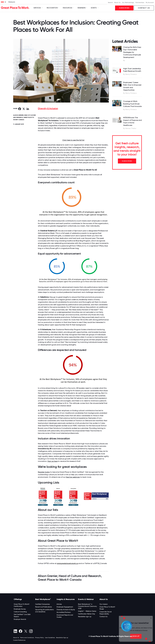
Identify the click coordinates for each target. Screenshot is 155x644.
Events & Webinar (86, 599)
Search (110, 2)
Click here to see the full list (73, 140)
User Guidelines (50, 638)
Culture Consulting (20, 612)
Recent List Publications (43, 607)
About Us (117, 2)
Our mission (104, 604)
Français (12, 2)
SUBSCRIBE (127, 161)
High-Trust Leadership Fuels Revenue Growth (132, 70)
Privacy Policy (40, 638)
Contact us (144, 8)
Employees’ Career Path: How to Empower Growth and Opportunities (132, 86)
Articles (59, 604)
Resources (68, 8)
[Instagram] (31, 631)
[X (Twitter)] (26, 631)
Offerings (18, 599)
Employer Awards (20, 619)
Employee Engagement (65, 607)
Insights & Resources (66, 599)
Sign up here (53, 461)
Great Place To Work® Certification (22, 605)
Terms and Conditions (27, 638)
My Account (150, 2)
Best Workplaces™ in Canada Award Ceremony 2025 (87, 606)
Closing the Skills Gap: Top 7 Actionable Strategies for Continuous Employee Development (132, 52)
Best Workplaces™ (43, 599)
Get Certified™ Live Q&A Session (22, 615)
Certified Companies (42, 604)
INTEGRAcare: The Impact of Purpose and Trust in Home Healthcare (132, 121)
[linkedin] (15, 631)
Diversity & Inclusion (48, 108)
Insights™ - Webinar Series (87, 611)
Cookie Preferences (19, 640)
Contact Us (103, 617)
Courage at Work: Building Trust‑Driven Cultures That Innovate (132, 104)
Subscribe (124, 8)
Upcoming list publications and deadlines (44, 611)
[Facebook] (20, 631)
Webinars (82, 8)
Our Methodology (128, 2)
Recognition (52, 8)
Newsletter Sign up (62, 638)
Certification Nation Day (87, 614)
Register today (44, 472)
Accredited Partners (64, 612)
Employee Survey (20, 609)
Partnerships (140, 2)
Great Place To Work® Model (107, 608)
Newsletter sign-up (85, 617)
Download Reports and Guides (65, 616)
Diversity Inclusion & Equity (66, 610)
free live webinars (73, 477)
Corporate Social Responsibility (105, 613)
